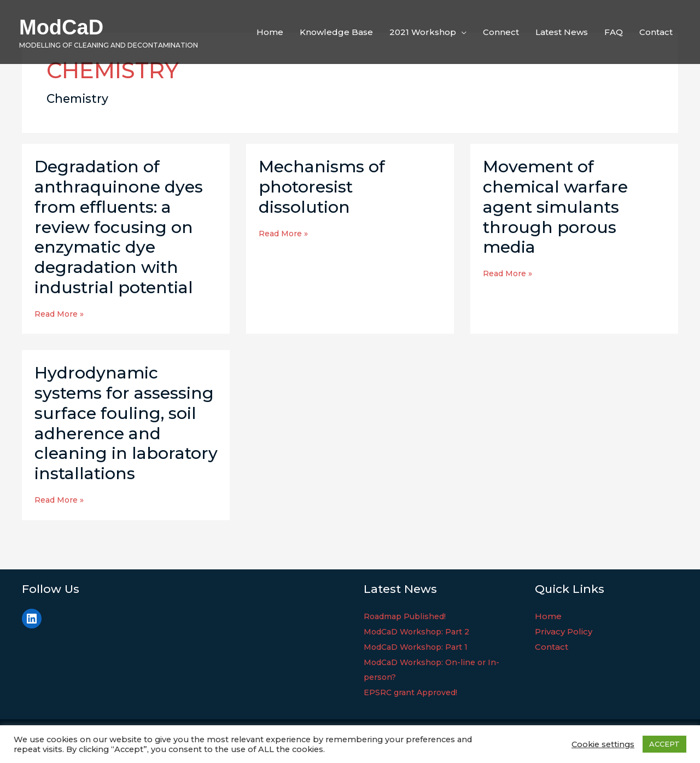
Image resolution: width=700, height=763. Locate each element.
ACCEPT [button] (664, 744)
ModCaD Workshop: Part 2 (421, 631)
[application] (461, 32)
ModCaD (61, 27)
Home (548, 616)
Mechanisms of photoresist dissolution (322, 187)
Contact (552, 647)
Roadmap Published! (409, 616)
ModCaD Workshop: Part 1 (420, 647)
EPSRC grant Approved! (414, 692)
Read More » (62, 314)
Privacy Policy (564, 631)
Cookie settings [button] (603, 744)
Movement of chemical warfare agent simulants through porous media (555, 207)
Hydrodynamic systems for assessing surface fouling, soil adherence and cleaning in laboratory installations (126, 423)
